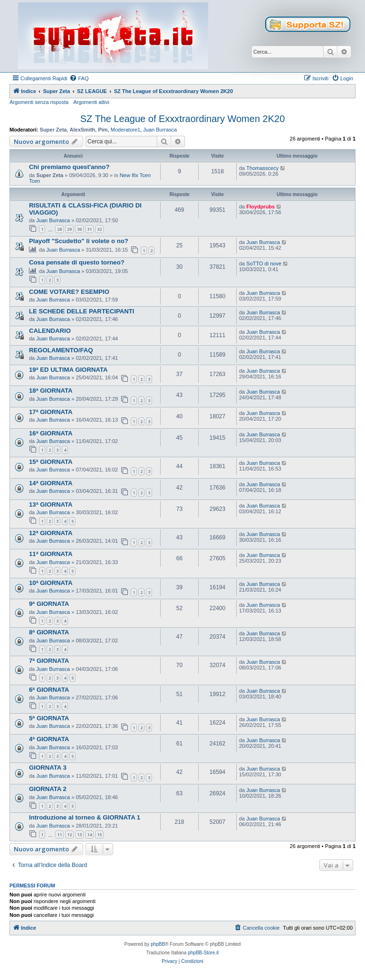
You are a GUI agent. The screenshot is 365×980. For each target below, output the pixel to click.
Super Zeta (53, 130)
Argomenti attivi (91, 102)
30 (79, 229)
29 (69, 229)
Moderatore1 (125, 130)
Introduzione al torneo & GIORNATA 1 (85, 817)
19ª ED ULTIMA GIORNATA (68, 370)
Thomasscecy (262, 168)
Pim (103, 130)
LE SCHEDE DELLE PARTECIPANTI (82, 311)
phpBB (158, 944)
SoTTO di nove (264, 264)
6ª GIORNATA (49, 690)
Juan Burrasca (160, 130)
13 (79, 834)
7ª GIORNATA (49, 661)
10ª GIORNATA (51, 583)
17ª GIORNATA (51, 412)
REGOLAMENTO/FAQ (61, 350)
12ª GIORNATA (51, 533)
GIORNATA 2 (48, 789)
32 (99, 229)
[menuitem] (79, 78)
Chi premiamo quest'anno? (69, 167)
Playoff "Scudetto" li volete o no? (79, 241)
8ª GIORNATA (49, 632)
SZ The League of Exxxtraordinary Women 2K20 (183, 119)
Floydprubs (260, 207)
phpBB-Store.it (203, 953)
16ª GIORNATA (51, 433)
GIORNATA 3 (48, 768)
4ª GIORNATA (49, 739)
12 (69, 834)
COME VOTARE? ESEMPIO (69, 292)
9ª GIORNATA (49, 604)
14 (89, 834)
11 (59, 834)
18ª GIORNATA (51, 391)
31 (89, 229)
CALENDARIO (50, 331)
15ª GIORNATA (51, 462)
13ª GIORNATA (51, 504)
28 (59, 229)
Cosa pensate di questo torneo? (77, 262)
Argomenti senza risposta (39, 102)
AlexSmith (83, 130)
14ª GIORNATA (51, 483)
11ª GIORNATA (51, 554)
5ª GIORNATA (49, 718)
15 (99, 834)
